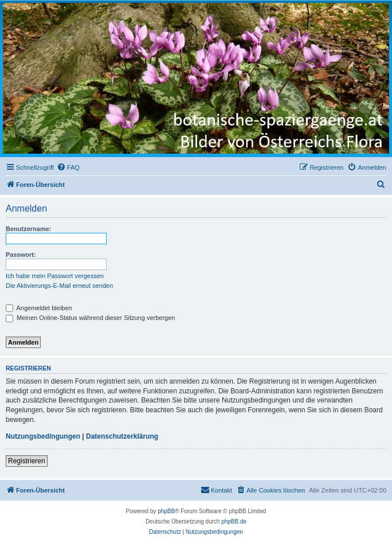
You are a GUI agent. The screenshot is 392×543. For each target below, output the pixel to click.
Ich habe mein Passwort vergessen (55, 276)
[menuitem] (68, 167)
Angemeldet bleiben (39, 308)
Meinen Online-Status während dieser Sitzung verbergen (90, 318)
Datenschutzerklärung (122, 436)
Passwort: (21, 255)
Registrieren (27, 461)
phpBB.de (234, 521)
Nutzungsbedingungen (43, 436)
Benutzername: (28, 229)
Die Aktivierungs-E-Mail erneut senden (59, 286)
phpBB (166, 511)
